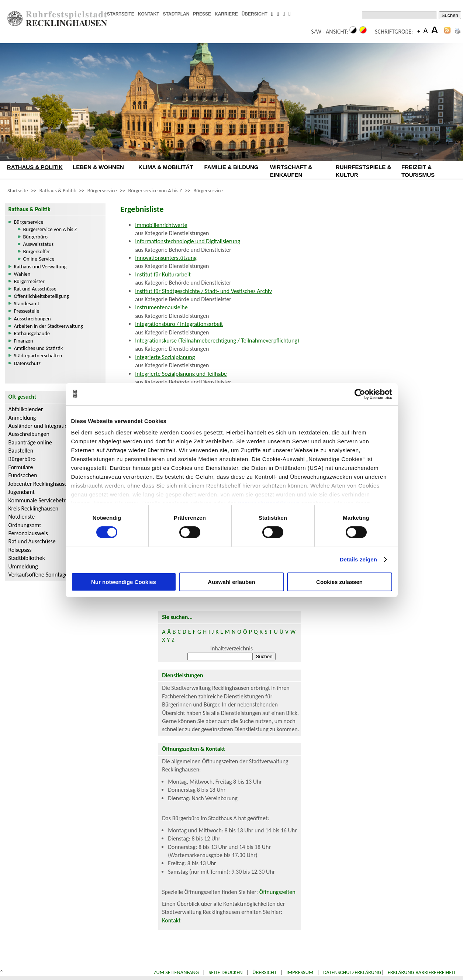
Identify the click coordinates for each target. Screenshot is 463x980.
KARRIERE (226, 14)
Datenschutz (27, 363)
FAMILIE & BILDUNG (231, 167)
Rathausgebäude (32, 333)
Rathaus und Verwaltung (40, 267)
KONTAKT (149, 14)
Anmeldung (22, 418)
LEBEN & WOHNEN (98, 167)
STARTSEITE (121, 14)
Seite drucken (226, 972)
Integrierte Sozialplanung (165, 357)
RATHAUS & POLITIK (35, 167)
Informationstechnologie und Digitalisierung (188, 241)
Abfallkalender (26, 409)
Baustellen (21, 451)
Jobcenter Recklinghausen (39, 484)
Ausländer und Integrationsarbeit (48, 426)
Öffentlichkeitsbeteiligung (42, 296)
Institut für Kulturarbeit (163, 274)
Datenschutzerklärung (352, 972)
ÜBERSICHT (255, 14)
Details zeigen (358, 559)
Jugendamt (22, 492)
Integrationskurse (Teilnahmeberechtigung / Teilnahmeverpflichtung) (217, 341)
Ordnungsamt (25, 525)
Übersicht (265, 972)
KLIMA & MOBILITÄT (166, 167)
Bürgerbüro (36, 237)
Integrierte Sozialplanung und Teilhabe (181, 374)
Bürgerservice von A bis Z (155, 190)
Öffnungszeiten (277, 892)
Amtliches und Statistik (39, 348)
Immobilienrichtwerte (161, 225)
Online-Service (39, 259)
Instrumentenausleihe (161, 307)
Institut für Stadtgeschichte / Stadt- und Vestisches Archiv (203, 291)
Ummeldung (23, 566)
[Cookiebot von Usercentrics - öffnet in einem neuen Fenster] (360, 394)
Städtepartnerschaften (38, 355)
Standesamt (27, 303)
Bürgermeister (29, 281)
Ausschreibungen (32, 319)
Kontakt (171, 920)
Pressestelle (27, 311)
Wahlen (22, 274)
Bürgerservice (102, 190)
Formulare (21, 467)
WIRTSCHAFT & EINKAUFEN (291, 171)
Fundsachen (23, 475)
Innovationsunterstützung (166, 258)
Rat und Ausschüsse (35, 289)
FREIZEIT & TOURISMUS (418, 171)
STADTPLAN (176, 14)
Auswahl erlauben (231, 582)
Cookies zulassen (339, 582)
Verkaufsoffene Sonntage (38, 575)
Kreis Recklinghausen (34, 508)
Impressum (300, 972)
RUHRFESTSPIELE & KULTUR (363, 171)
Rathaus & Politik (58, 190)
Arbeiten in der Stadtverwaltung (49, 326)
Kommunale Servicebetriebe (42, 500)
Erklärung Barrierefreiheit (422, 972)
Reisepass (20, 550)
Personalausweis (28, 533)
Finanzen (24, 341)
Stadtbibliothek (27, 558)
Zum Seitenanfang (176, 972)
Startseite (18, 190)
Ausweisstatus (39, 244)
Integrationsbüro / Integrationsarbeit (179, 324)
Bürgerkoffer (37, 251)
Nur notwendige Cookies (124, 582)
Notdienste (22, 517)
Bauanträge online (30, 442)
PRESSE (202, 14)
